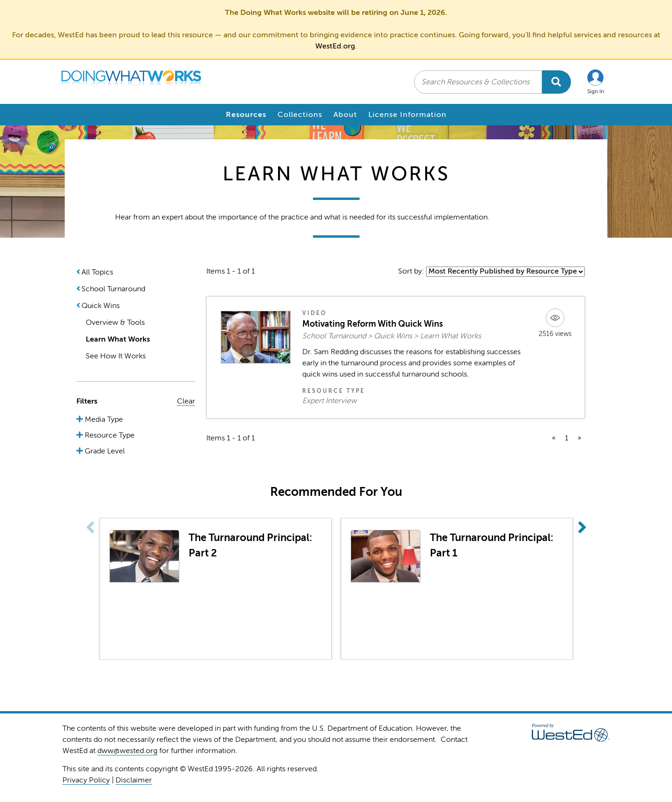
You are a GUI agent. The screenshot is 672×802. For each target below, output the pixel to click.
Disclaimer (134, 780)
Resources (246, 115)
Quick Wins (101, 306)
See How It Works (116, 356)
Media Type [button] (103, 419)
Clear (186, 401)
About (345, 115)
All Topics (97, 272)
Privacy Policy (86, 780)
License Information (407, 115)
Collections (300, 115)
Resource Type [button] (109, 435)
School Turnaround (113, 289)
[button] (596, 82)
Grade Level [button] (104, 451)
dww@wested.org (127, 751)
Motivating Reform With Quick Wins (373, 324)
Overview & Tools (115, 322)
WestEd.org (335, 46)
